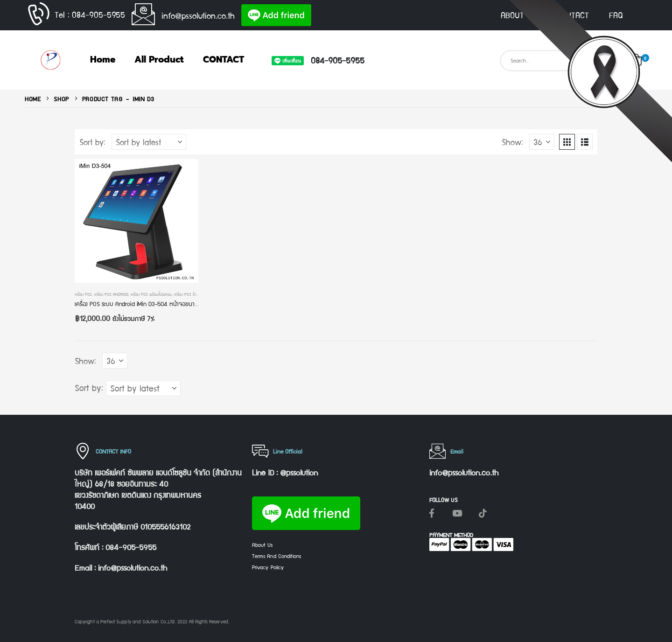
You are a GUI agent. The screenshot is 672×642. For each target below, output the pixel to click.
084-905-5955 (338, 60)
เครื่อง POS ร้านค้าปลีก (192, 294)
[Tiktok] (483, 513)
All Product (159, 59)
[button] (567, 142)
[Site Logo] (50, 60)
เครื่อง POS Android (111, 294)
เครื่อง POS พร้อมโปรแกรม (151, 294)
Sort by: (92, 142)
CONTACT (573, 15)
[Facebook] (432, 513)
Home (103, 59)
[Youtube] (457, 513)
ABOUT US (518, 15)
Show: (512, 142)
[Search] (608, 61)
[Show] (542, 142)
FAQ (616, 15)
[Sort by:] (149, 142)
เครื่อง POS (83, 294)
